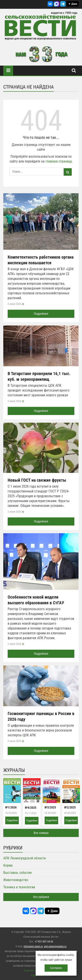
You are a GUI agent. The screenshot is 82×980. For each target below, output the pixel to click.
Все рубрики (41, 897)
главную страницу (59, 161)
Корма (8, 865)
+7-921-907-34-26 (44, 942)
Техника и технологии (19, 887)
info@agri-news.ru (33, 946)
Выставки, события (17, 873)
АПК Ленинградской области (24, 858)
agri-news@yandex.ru (55, 946)
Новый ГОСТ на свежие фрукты (37, 480)
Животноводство (16, 880)
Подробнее (41, 314)
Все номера (41, 833)
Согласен (56, 968)
